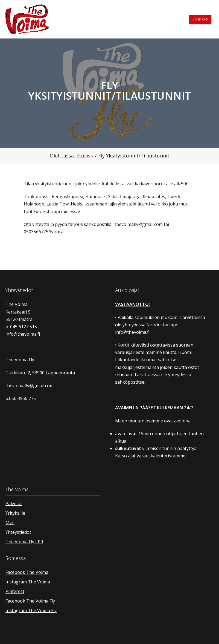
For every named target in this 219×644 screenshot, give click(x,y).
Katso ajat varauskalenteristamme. (151, 456)
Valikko (200, 19)
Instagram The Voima (28, 582)
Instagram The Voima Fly (31, 610)
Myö (10, 523)
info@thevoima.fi (23, 334)
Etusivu (85, 156)
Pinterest (15, 591)
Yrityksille (15, 513)
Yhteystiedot (18, 532)
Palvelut (14, 503)
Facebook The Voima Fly (30, 601)
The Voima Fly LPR (24, 542)
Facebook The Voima (27, 572)
